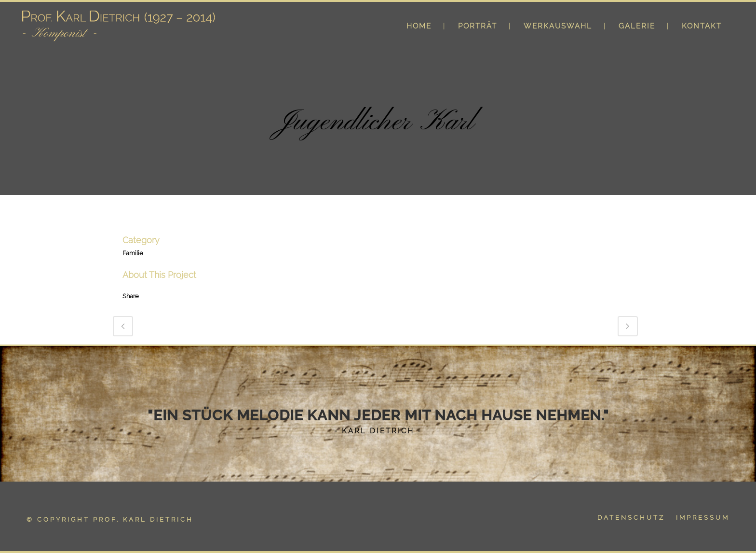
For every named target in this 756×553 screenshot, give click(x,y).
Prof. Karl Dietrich (143, 519)
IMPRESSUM (703, 518)
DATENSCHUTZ (631, 518)
